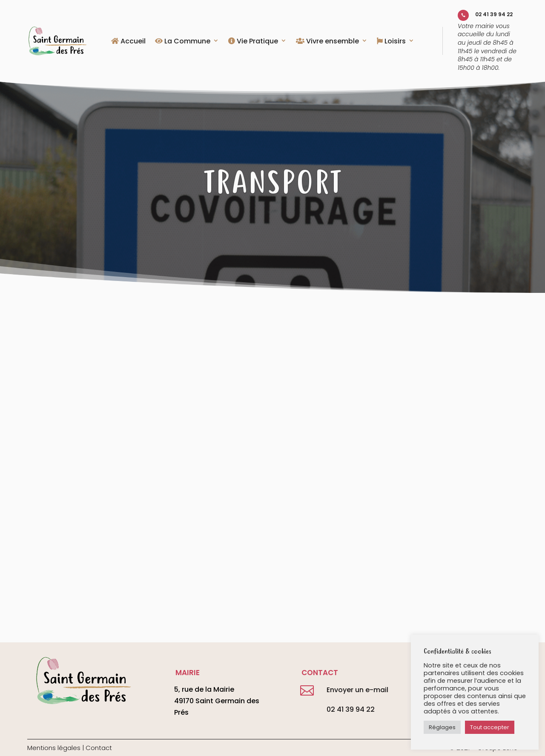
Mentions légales (54, 748)
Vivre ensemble (327, 42)
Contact (99, 748)
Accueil (128, 42)
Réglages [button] (442, 727)
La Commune (183, 42)
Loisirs (391, 42)
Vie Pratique (253, 42)
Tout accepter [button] (490, 727)
